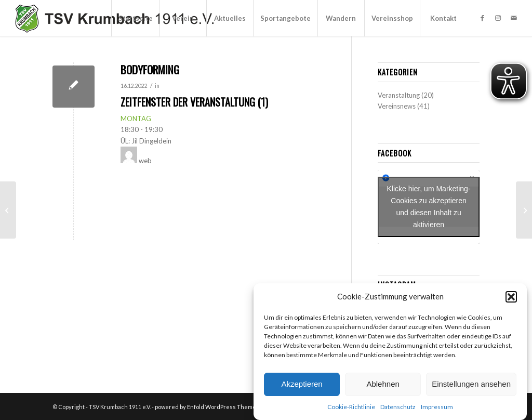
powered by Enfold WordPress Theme (205, 407)
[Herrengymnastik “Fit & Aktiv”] (524, 210)
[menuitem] (135, 18)
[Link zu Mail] (514, 18)
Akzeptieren (302, 384)
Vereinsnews (397, 106)
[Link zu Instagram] (498, 18)
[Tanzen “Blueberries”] (8, 210)
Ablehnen (383, 384)
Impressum (437, 407)
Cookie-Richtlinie (351, 407)
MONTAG (136, 119)
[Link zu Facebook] (483, 18)
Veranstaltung (399, 95)
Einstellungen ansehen (471, 384)
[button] (511, 297)
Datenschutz (398, 407)
